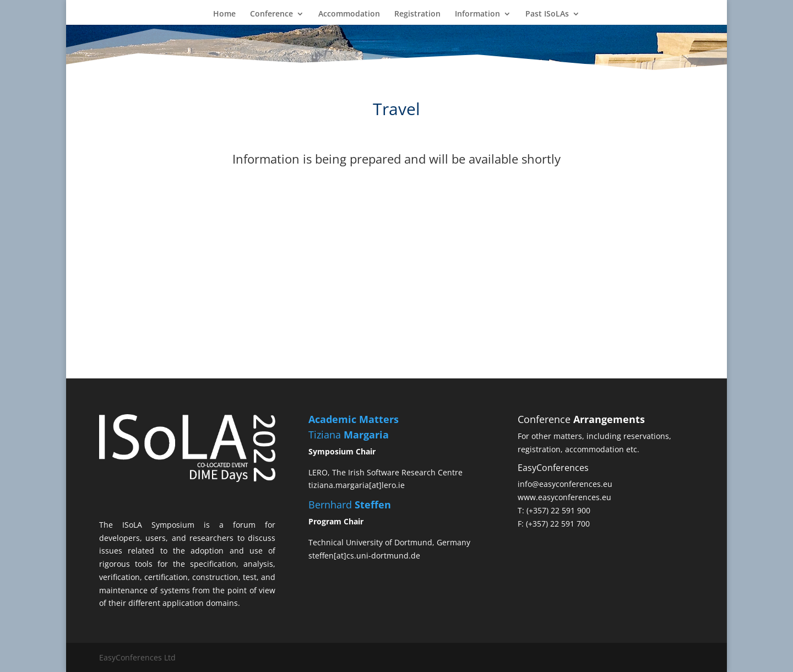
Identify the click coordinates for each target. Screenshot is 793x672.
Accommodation (349, 14)
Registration (417, 14)
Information (477, 14)
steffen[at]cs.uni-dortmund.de (364, 556)
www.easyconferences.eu (564, 497)
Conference (271, 14)
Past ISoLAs (547, 14)
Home (224, 14)
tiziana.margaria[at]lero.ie (357, 485)
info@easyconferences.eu (565, 484)
